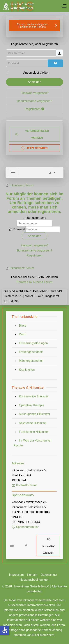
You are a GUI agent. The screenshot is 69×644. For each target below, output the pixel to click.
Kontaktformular (24, 485)
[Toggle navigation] (13, 173)
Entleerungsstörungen (33, 343)
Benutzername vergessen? (34, 101)
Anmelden (34, 82)
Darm (23, 334)
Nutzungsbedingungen (34, 580)
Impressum (16, 575)
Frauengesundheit (31, 352)
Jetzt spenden (34, 148)
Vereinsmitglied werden (32, 134)
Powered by (24, 282)
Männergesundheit (31, 361)
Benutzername (37, 218)
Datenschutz (49, 575)
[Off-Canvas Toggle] (64, 6)
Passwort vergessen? (34, 93)
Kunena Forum (43, 282)
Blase (23, 326)
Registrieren (34, 109)
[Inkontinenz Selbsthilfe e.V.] (18, 6)
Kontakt (32, 575)
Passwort (19, 229)
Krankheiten (27, 370)
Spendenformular (25, 527)
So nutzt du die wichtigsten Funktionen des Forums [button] (32, 26)
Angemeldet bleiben (36, 73)
